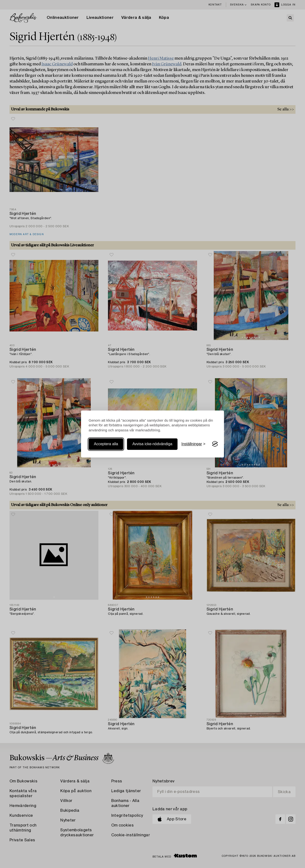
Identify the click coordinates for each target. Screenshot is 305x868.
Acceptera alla (106, 444)
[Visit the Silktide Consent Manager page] (215, 444)
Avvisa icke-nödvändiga (152, 444)
